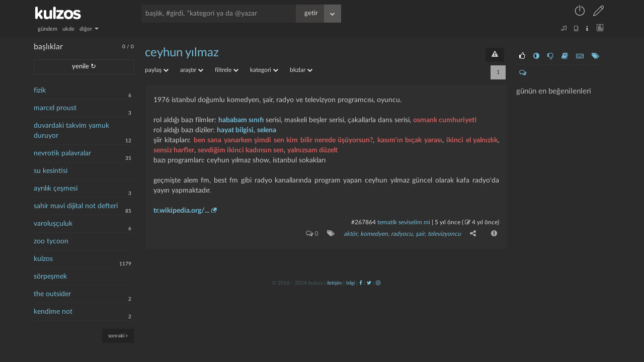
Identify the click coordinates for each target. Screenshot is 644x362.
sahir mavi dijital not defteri (76, 206)
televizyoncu (444, 234)
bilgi (350, 283)
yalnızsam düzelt (312, 150)
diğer (89, 29)
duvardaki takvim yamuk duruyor (71, 131)
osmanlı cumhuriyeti (445, 120)
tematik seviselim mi (404, 222)
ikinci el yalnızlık (472, 140)
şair (420, 234)
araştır (192, 70)
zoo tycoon (51, 241)
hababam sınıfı (241, 120)
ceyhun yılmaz (182, 53)
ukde (68, 29)
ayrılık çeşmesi (56, 189)
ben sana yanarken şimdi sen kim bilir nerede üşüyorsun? (284, 140)
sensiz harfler (174, 150)
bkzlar (301, 70)
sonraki (118, 336)
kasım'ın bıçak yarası (410, 140)
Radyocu (402, 234)
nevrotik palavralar (62, 153)
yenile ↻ (84, 67)
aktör (350, 234)
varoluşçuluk (53, 224)
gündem (48, 29)
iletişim (334, 283)
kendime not (53, 312)
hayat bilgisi (235, 130)
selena (267, 130)
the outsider (52, 294)
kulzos (43, 259)
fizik (40, 90)
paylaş (157, 70)
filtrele (227, 70)
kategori (264, 70)
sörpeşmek (50, 277)
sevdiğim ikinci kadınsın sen (241, 150)
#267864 (364, 222)
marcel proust (55, 108)
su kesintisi (51, 171)
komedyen (374, 234)
